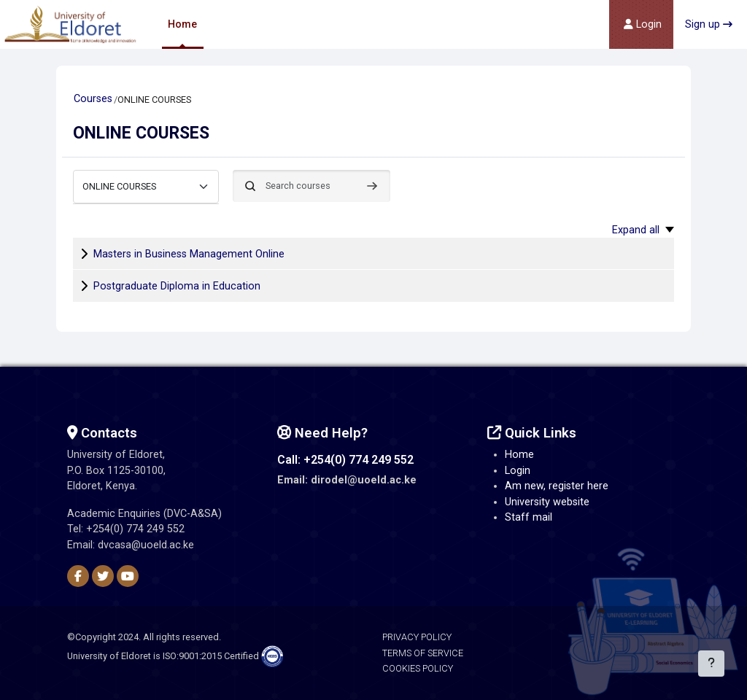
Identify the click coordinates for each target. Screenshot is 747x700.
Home (519, 455)
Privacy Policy (417, 637)
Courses (93, 99)
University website (547, 502)
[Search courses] (311, 186)
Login (518, 471)
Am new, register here (557, 486)
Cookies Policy (418, 668)
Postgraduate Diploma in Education (177, 286)
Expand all (636, 230)
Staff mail (529, 517)
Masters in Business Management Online (189, 254)
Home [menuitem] (182, 24)
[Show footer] (711, 664)
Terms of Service (423, 653)
